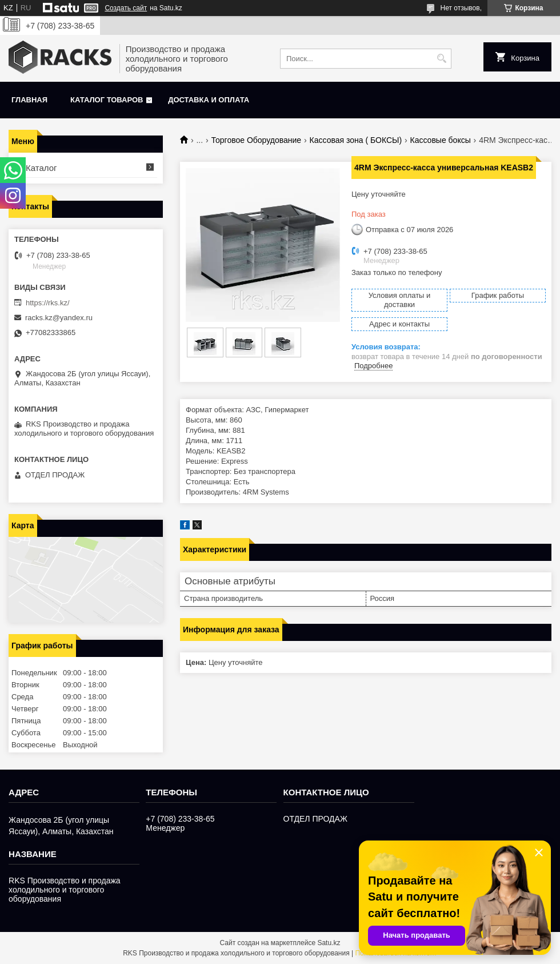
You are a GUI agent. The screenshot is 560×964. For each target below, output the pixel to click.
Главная (29, 100)
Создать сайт (126, 8)
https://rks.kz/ (48, 303)
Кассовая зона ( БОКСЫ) (356, 140)
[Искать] (441, 59)
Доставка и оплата (209, 100)
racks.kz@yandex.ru (59, 318)
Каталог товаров (107, 100)
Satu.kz (329, 943)
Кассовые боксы (441, 140)
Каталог (41, 168)
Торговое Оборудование (257, 140)
